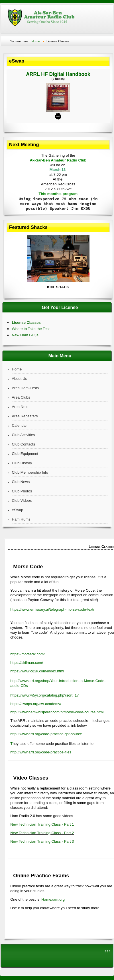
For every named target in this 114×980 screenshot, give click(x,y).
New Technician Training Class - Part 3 (42, 841)
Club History (22, 463)
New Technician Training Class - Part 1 (42, 824)
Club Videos (22, 501)
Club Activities (23, 435)
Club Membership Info (30, 472)
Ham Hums (21, 519)
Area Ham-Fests (25, 388)
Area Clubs (21, 397)
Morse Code (28, 567)
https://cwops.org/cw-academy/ (36, 704)
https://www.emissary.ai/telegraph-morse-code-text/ (52, 609)
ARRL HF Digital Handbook (58, 74)
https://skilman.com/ (27, 663)
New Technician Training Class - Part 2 (42, 833)
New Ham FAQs (25, 335)
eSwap (17, 510)
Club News (21, 482)
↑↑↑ (108, 951)
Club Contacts (23, 444)
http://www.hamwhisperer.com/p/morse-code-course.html (57, 712)
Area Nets (20, 407)
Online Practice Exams (41, 876)
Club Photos (22, 491)
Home (17, 369)
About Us (19, 379)
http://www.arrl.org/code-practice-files (41, 752)
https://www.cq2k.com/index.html (37, 671)
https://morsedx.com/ (28, 654)
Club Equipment (25, 454)
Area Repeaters (25, 416)
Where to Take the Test (30, 329)
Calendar (19, 425)
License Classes (26, 323)
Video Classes (31, 778)
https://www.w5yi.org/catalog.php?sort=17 (44, 695)
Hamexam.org (53, 899)
